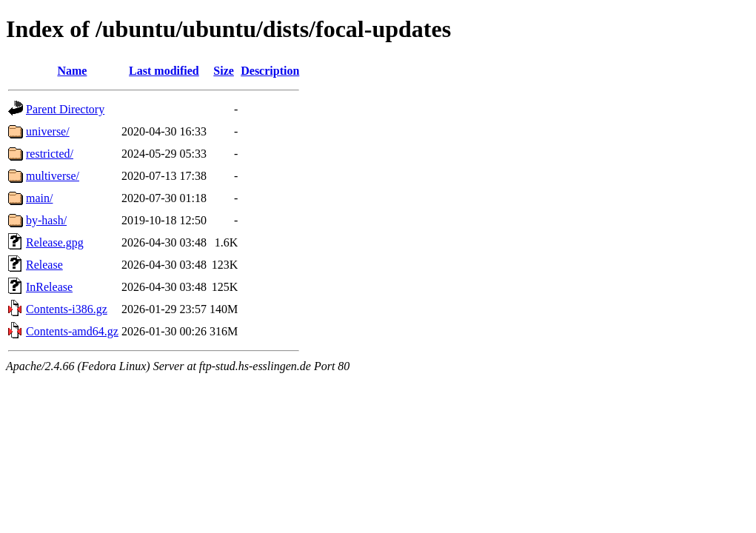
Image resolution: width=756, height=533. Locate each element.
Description (270, 71)
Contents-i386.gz (67, 309)
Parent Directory (65, 109)
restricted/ (50, 154)
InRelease (49, 287)
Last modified (164, 71)
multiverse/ (53, 176)
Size (224, 71)
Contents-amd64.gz (72, 331)
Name (72, 71)
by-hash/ (46, 220)
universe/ (48, 131)
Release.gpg (55, 242)
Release (44, 265)
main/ (39, 198)
